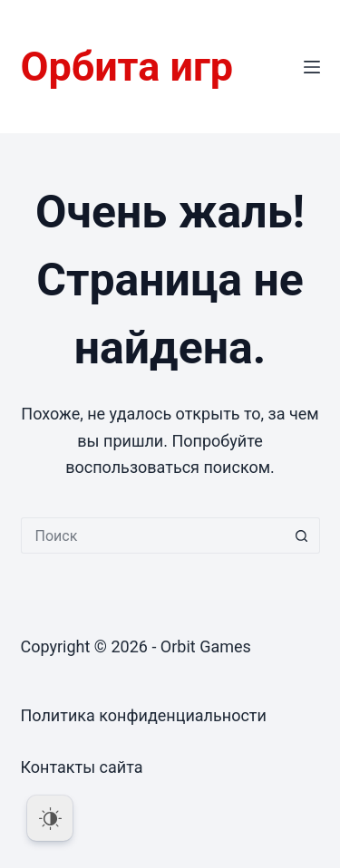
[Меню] (312, 67)
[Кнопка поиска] (302, 535)
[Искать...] (152, 535)
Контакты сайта (82, 767)
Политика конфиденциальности (144, 715)
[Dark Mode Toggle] (50, 818)
